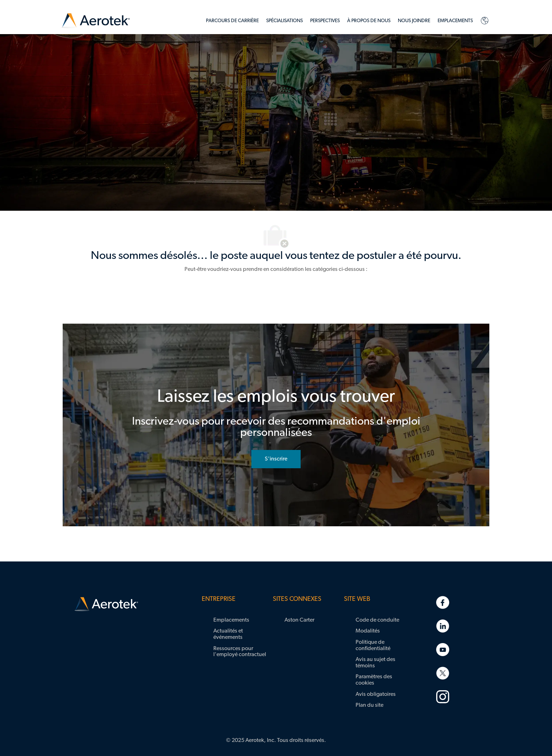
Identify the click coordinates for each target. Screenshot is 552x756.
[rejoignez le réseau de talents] (276, 459)
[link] (96, 21)
